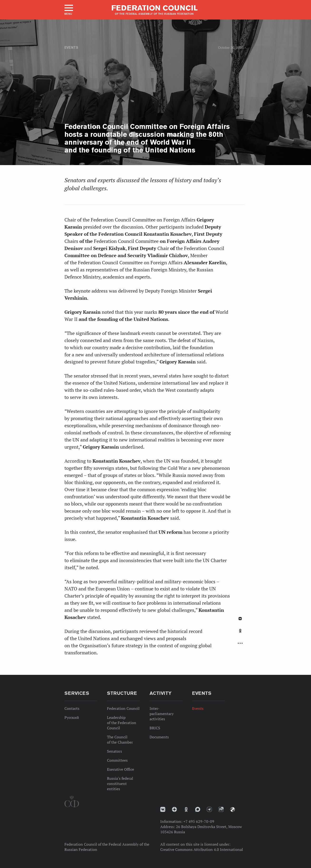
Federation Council (123, 708)
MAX (198, 809)
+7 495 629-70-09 (199, 821)
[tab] (240, 633)
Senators (114, 751)
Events (71, 48)
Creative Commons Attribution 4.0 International (202, 849)
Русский (72, 717)
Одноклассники (240, 631)
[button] (68, 10)
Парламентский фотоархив (233, 809)
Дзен (174, 809)
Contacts (72, 708)
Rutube (221, 809)
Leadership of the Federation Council (122, 723)
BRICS (155, 728)
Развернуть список (240, 643)
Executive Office (121, 769)
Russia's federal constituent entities (120, 784)
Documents (159, 737)
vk (163, 809)
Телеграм (209, 809)
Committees (117, 760)
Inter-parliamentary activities (162, 714)
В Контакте (240, 619)
